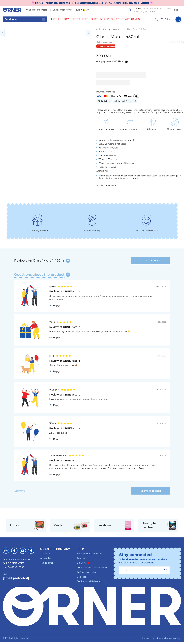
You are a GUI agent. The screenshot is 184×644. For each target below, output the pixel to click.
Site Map (82, 577)
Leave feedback (151, 261)
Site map (146, 638)
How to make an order (90, 554)
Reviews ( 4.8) (82, 10)
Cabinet (167, 19)
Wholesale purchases (37, 10)
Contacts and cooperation (92, 567)
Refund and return (88, 572)
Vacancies (46, 558)
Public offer (46, 563)
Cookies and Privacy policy (92, 581)
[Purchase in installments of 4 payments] (136, 96)
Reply (56, 305)
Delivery (83, 563)
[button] (2, 27)
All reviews (20, 491)
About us (45, 554)
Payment (82, 558)
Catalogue (25, 19)
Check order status (61, 10)
